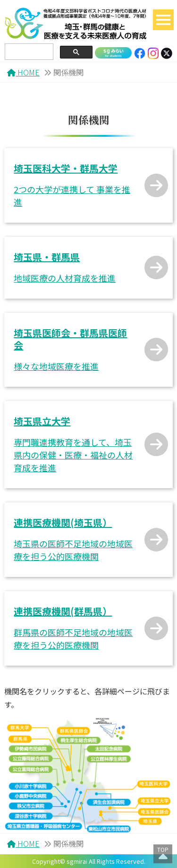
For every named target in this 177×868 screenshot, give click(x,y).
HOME (23, 72)
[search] (28, 52)
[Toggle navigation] (163, 20)
